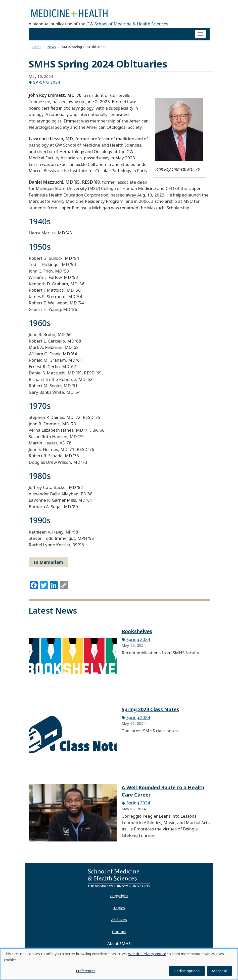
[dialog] (119, 964)
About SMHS (119, 945)
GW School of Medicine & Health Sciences (127, 25)
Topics (119, 909)
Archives (119, 921)
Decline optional (187, 971)
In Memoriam (48, 564)
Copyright (119, 897)
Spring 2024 (47, 84)
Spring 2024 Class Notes (150, 711)
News (52, 49)
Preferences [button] (86, 971)
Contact (119, 933)
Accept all (220, 971)
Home (37, 49)
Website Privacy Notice (147, 954)
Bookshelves (137, 633)
